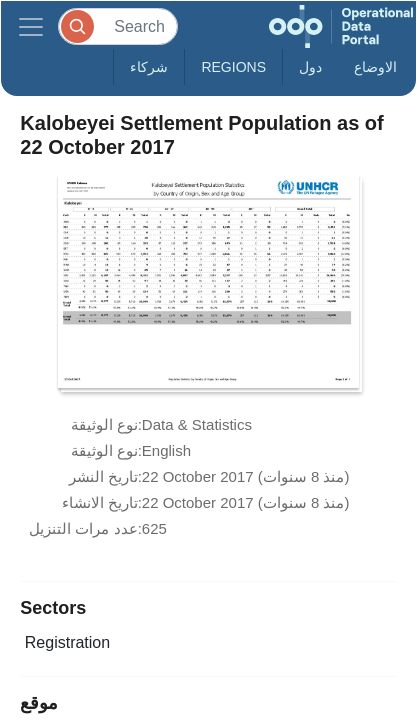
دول (310, 67)
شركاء (149, 67)
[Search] (118, 26)
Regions (233, 67)
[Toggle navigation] (31, 26)
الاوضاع (375, 67)
